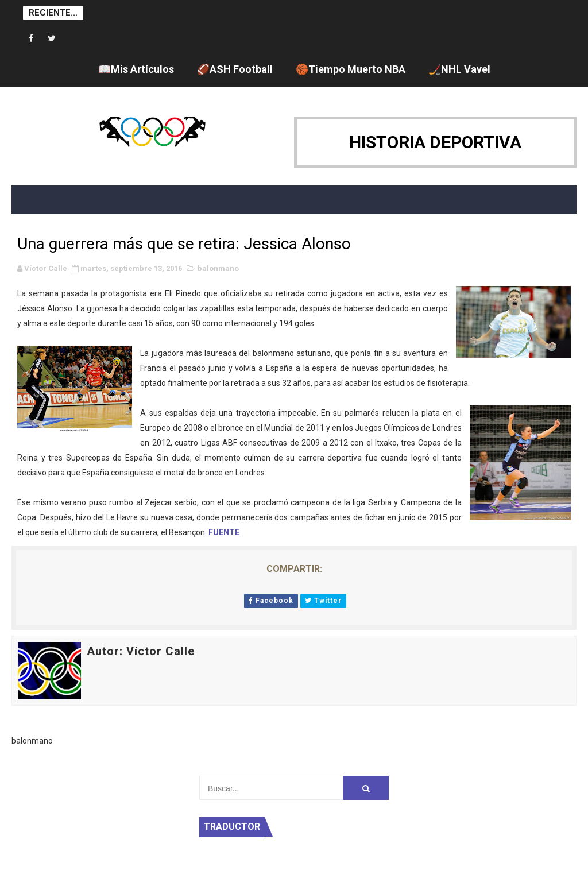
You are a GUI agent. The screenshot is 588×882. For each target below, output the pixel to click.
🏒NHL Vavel (459, 69)
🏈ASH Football (235, 69)
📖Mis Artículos (136, 69)
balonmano (218, 268)
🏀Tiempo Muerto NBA (351, 69)
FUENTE (224, 532)
